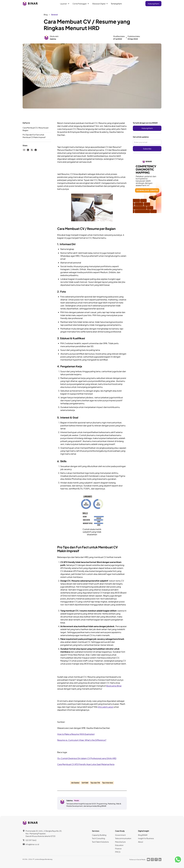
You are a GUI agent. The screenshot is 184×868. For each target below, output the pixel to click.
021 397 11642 (31, 840)
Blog (46, 15)
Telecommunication (123, 838)
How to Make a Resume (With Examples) (76, 734)
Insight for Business (146, 838)
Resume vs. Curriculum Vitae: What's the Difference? (82, 740)
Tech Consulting (98, 838)
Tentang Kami (116, 4)
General (54, 15)
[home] (30, 4)
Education (119, 845)
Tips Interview (108, 783)
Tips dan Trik (95, 783)
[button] (65, 4)
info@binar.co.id (32, 844)
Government (120, 835)
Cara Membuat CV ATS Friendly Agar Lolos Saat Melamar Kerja (86, 764)
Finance (118, 849)
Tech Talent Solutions (100, 842)
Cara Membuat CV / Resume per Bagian (36, 129)
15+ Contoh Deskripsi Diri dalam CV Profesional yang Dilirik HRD (87, 758)
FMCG (118, 852)
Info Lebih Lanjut (106, 707)
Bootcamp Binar (114, 686)
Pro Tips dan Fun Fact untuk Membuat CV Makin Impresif (34, 136)
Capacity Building (99, 835)
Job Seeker (75, 783)
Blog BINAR (143, 835)
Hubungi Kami (153, 4)
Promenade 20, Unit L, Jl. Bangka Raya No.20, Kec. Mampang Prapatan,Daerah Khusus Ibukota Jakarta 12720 (44, 833)
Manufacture (120, 842)
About (141, 842)
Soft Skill (85, 783)
